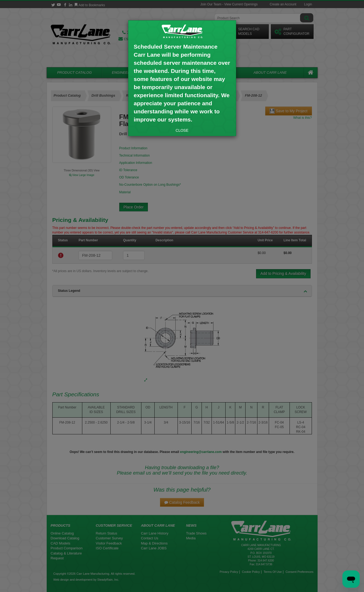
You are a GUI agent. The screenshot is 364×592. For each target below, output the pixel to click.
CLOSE (182, 130)
